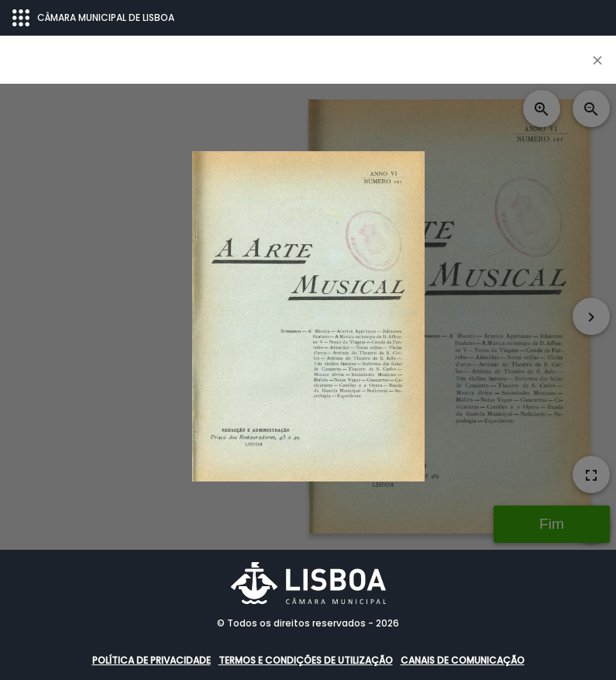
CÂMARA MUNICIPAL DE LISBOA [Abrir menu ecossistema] (93, 18)
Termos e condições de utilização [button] (306, 660)
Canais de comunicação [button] (463, 660)
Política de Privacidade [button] (151, 660)
